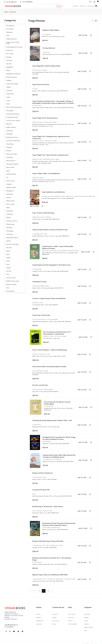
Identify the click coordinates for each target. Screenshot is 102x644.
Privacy (54, 619)
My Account (91, 6)
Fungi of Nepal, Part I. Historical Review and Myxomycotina (50, 153)
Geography (9, 134)
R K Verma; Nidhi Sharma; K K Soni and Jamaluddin (45, 316)
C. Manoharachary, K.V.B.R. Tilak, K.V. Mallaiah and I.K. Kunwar (48, 541)
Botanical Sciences (11, 77)
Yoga (8, 288)
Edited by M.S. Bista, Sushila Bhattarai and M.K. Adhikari (46, 157)
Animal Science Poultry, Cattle (12, 43)
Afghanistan (10, 32)
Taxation (8, 268)
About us (38, 609)
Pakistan (9, 218)
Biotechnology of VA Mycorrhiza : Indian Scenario (48, 502)
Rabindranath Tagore (12, 238)
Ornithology (9, 214)
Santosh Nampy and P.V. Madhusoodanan (43, 386)
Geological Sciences (12, 137)
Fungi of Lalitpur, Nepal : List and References (46, 171)
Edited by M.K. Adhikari (38, 175)
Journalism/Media (11, 174)
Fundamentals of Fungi (39, 278)
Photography (10, 231)
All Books (82, 6)
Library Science (11, 181)
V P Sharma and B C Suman (39, 473)
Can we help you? (10, 2)
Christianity (9, 90)
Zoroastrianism (10, 291)
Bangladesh (10, 67)
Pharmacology (10, 224)
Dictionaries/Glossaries (13, 114)
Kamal (34, 490)
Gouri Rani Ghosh (37, 103)
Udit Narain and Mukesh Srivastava (41, 283)
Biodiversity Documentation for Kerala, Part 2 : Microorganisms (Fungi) (54, 553)
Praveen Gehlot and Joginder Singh (51, 523)
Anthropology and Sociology (14, 47)
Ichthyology (9, 157)
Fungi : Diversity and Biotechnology (43, 210)
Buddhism (9, 80)
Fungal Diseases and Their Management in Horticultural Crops (51, 262)
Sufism (8, 261)
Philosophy (9, 228)
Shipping (54, 612)
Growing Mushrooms (49, 48)
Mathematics (10, 194)
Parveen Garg (46, 52)
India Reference (11, 161)
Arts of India (9, 54)
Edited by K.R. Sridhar (38, 299)
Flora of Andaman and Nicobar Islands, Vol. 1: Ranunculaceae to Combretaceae (57, 329)
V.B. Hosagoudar (46, 34)
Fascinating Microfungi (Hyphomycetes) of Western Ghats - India (52, 416)
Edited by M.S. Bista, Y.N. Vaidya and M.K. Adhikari (45, 120)
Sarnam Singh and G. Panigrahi (40, 367)
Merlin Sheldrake (47, 437)
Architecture (9, 50)
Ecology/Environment (12, 117)
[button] (93, 21)
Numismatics (10, 211)
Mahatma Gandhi (11, 187)
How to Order (72, 609)
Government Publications (13, 141)
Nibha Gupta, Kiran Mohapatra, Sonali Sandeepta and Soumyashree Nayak (60, 248)
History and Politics (11, 154)
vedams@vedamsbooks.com (11, 620)
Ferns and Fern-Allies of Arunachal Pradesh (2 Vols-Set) (49, 363)
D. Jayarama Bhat (37, 421)
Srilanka (8, 258)
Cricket (8, 97)
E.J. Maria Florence (37, 557)
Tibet (8, 274)
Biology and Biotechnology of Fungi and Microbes (48, 537)
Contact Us (55, 609)
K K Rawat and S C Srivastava (40, 70)
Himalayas (9, 147)
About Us (76, 6)
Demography (10, 111)
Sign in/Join (39, 619)
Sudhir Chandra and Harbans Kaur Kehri (42, 506)
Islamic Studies (10, 167)
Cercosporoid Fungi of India (41, 485)
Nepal (8, 208)
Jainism (8, 171)
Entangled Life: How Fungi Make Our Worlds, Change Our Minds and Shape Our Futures (60, 434)
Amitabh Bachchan (11, 39)
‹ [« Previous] (30, 586)
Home (6, 12)
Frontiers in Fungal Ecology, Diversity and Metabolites (49, 295)
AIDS (8, 36)
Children (9, 87)
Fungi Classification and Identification (53, 189)
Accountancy (9, 29)
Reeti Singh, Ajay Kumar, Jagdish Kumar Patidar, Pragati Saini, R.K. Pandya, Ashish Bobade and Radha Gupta (68, 194)
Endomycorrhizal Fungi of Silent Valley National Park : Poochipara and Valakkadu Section (59, 452)
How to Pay (71, 612)
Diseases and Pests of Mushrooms (42, 469)
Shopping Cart (40, 616)
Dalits (8, 104)
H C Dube (35, 87)
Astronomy (9, 60)
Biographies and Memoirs (13, 74)
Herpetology (10, 144)
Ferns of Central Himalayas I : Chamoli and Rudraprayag (50, 346)
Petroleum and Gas (12, 221)
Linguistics (9, 184)
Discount (70, 616)
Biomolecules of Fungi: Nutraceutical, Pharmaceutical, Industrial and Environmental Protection (59, 520)
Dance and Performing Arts (14, 107)
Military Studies (10, 201)
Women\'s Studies (11, 284)
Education (8, 124)
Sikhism (8, 251)
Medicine (9, 197)
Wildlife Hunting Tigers (12, 281)
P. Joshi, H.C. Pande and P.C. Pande (41, 351)
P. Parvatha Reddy (37, 266)
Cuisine (8, 101)
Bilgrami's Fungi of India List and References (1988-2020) (50, 570)
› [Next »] (53, 586)
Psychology (9, 234)
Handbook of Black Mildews (51, 30)
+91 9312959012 (26, 2)
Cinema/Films (10, 94)
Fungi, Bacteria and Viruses (41, 83)
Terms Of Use (56, 616)
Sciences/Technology (12, 244)
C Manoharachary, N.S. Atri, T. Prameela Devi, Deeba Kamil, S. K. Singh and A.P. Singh (54, 574)
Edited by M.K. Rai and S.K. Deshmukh (42, 214)
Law (7, 177)
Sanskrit (8, 241)
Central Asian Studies (12, 84)
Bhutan (8, 70)
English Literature (11, 127)
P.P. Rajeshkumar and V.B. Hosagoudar (52, 455)
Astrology (8, 57)
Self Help (9, 248)
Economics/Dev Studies (13, 121)
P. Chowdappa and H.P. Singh (40, 231)
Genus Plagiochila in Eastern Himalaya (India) (46, 66)
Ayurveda (9, 64)
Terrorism (9, 271)
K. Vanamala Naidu (49, 402)
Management (9, 191)
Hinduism (8, 151)
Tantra (8, 264)
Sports (8, 254)
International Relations (12, 164)
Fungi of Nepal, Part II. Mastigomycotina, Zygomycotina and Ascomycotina (55, 134)
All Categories (10, 26)
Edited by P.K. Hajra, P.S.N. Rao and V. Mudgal (55, 333)
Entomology (9, 131)
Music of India (10, 204)
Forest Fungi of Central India (41, 312)
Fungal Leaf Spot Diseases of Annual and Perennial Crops (50, 227)
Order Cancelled (72, 619)
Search (59, 6)
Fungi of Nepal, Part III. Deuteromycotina (45, 116)
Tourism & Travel (11, 278)
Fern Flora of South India (40, 381)
